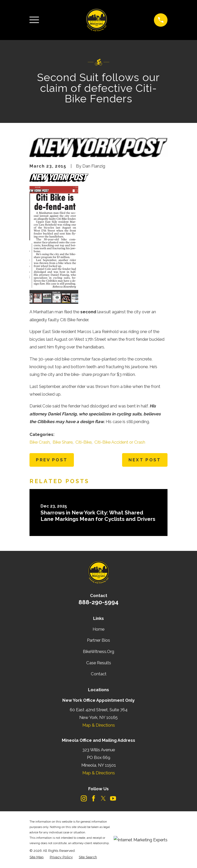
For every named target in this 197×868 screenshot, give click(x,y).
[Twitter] (103, 798)
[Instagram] (84, 798)
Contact (99, 674)
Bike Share (63, 442)
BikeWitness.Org (98, 651)
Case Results (99, 663)
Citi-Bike (83, 442)
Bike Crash (40, 442)
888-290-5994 (98, 602)
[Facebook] (93, 798)
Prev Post (52, 460)
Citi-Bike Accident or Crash (120, 442)
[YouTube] (113, 798)
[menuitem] (37, 857)
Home (98, 629)
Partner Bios (98, 640)
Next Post (145, 460)
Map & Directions (99, 725)
